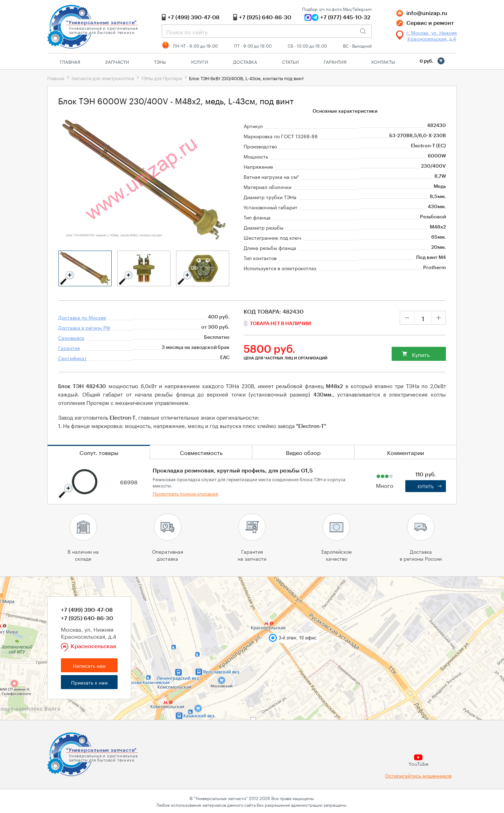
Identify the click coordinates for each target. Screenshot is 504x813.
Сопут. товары (99, 452)
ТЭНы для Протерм (162, 78)
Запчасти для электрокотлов (103, 78)
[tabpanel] (85, 268)
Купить (421, 354)
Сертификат (72, 358)
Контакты (383, 61)
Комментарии (405, 452)
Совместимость (201, 452)
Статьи (290, 61)
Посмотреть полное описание (185, 493)
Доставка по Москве (82, 317)
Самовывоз (71, 337)
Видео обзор (303, 452)
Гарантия (335, 61)
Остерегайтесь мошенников (418, 775)
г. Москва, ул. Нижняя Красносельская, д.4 (432, 35)
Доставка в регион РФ (84, 327)
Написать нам (89, 665)
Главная (70, 61)
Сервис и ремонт (430, 23)
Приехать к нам (89, 682)
